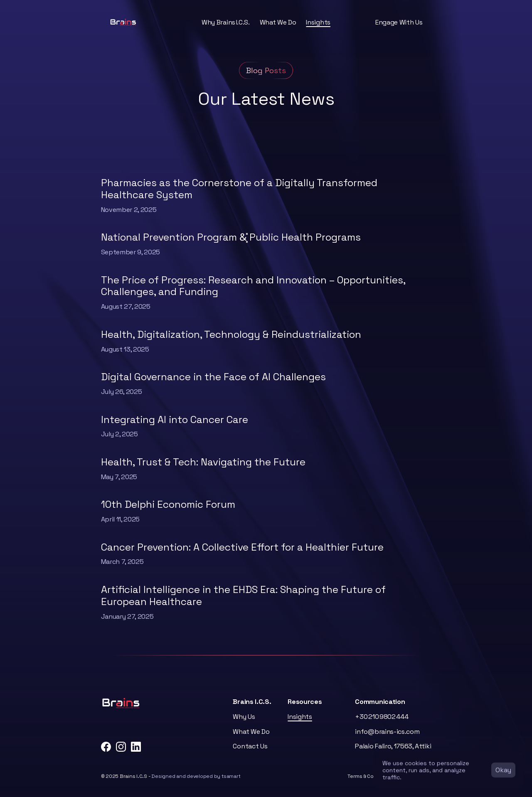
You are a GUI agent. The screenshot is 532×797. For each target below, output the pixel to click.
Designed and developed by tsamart (196, 776)
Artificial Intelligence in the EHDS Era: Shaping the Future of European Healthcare (245, 595)
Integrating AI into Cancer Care (175, 419)
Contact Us (250, 746)
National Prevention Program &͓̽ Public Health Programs (232, 237)
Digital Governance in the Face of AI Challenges (213, 377)
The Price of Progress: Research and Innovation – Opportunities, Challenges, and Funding (254, 286)
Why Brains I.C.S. (226, 22)
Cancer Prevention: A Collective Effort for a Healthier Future (242, 547)
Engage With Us (399, 22)
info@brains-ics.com (387, 732)
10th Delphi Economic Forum (168, 504)
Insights (318, 22)
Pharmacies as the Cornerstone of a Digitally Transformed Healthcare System (240, 189)
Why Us (244, 717)
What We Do (278, 22)
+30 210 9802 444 (382, 717)
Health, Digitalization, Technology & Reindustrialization (231, 334)
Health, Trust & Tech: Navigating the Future (203, 462)
